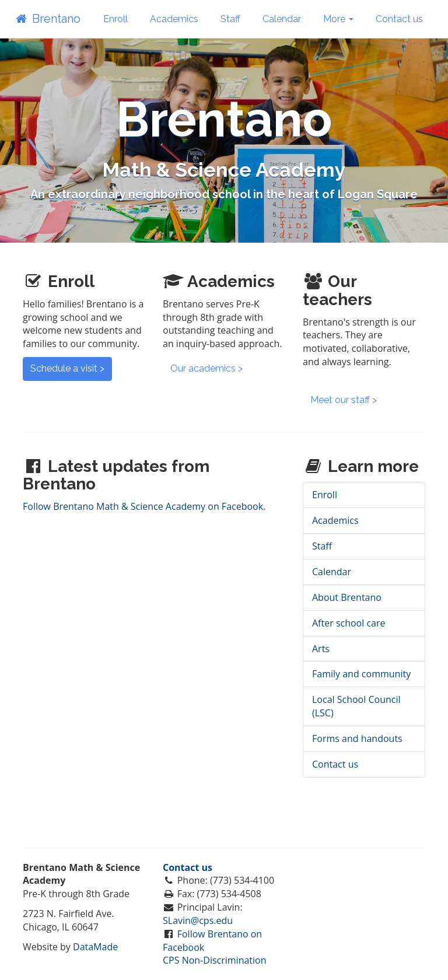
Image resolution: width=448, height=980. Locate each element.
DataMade (95, 947)
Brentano (47, 19)
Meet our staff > (344, 400)
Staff (230, 19)
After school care (349, 623)
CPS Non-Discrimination (215, 960)
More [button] (338, 19)
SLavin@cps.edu (198, 921)
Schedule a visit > (67, 368)
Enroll (116, 19)
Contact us (399, 19)
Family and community (361, 674)
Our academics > (206, 368)
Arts (321, 649)
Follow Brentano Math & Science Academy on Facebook (143, 506)
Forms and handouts (357, 738)
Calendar (282, 19)
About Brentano (347, 597)
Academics (174, 19)
